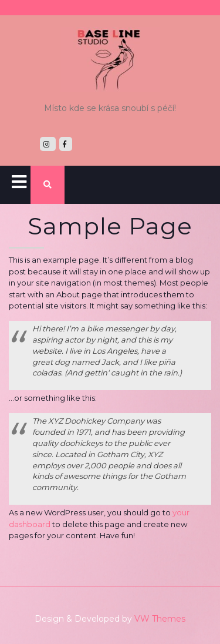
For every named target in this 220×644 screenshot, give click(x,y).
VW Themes (159, 619)
